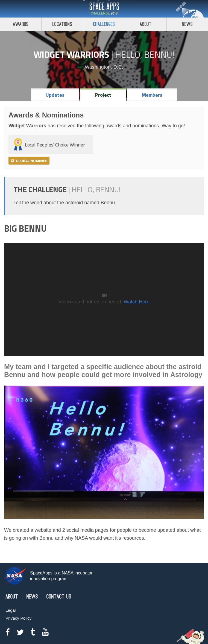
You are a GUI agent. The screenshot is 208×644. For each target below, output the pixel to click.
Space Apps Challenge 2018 (104, 9)
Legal (11, 610)
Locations (62, 24)
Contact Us (59, 597)
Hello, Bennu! (145, 54)
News (32, 597)
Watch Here (137, 302)
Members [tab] (152, 95)
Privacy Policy (18, 618)
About (146, 24)
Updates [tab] (55, 95)
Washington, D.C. (104, 67)
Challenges (104, 24)
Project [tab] (103, 95)
